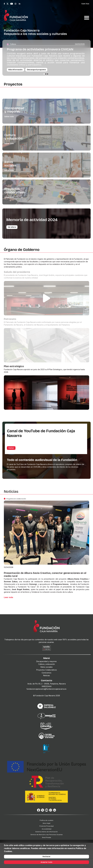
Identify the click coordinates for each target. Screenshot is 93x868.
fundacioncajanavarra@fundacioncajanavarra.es (46, 689)
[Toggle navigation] (87, 15)
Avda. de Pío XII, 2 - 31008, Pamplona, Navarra (47, 684)
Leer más (8, 597)
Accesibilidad (47, 829)
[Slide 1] (44, 74)
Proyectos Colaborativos (47, 670)
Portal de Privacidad (46, 826)
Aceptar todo (46, 862)
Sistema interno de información (46, 832)
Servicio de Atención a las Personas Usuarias (47, 835)
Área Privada (46, 837)
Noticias (47, 675)
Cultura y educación (47, 664)
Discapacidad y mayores (46, 661)
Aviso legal (46, 823)
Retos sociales (47, 667)
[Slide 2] (46, 74)
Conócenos (46, 673)
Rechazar (46, 857)
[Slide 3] (48, 74)
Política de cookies (46, 820)
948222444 (47, 686)
